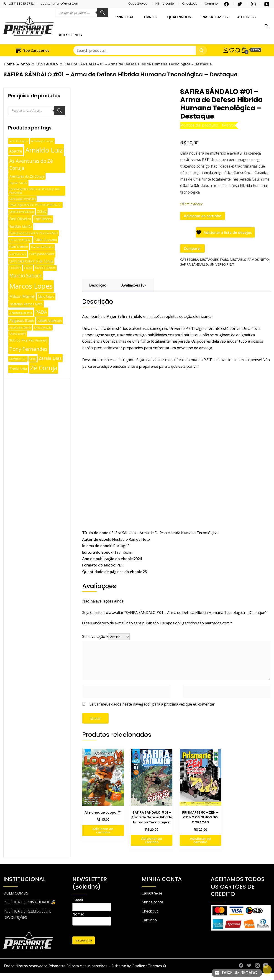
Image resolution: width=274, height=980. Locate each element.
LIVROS (150, 17)
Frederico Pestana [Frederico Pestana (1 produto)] (20, 240)
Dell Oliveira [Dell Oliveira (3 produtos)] (20, 219)
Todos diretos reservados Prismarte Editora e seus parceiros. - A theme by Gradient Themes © (85, 966)
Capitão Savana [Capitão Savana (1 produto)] (18, 183)
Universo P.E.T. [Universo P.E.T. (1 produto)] (18, 359)
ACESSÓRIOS (70, 35)
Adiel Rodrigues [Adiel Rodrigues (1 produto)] (19, 141)
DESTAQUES (209, 260)
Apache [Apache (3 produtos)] (16, 151)
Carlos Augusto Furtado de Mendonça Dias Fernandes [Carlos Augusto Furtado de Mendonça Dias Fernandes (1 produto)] (35, 191)
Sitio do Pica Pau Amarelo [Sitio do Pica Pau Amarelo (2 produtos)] (28, 340)
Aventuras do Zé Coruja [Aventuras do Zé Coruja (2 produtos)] (27, 176)
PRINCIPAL (125, 17)
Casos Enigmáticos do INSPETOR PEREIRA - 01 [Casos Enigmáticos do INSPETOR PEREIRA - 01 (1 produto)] (35, 205)
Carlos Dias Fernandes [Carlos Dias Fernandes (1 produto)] (22, 199)
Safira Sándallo (194, 264)
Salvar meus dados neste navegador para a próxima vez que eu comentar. (152, 704)
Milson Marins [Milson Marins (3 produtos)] (22, 296)
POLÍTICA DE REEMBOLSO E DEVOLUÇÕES (27, 914)
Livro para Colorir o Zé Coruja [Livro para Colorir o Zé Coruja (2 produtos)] (31, 261)
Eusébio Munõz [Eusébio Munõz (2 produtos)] (21, 226)
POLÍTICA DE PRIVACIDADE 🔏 (29, 902)
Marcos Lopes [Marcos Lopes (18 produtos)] (31, 286)
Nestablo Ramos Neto (249, 260)
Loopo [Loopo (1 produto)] (28, 268)
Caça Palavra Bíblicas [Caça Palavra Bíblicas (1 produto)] (22, 212)
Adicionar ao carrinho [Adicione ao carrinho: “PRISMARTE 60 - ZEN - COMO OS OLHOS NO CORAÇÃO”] (200, 840)
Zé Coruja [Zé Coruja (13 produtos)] (44, 368)
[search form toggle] (266, 26)
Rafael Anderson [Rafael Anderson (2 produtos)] (50, 321)
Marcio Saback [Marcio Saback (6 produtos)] (26, 275)
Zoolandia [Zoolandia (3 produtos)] (18, 369)
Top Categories (33, 50)
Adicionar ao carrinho (203, 216)
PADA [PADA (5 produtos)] (41, 312)
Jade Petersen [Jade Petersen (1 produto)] (18, 254)
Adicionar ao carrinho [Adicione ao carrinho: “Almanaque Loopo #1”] (103, 830)
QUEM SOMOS (16, 893)
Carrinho (211, 4)
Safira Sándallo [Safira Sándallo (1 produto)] (43, 328)
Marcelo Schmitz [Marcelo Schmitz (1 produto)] (45, 268)
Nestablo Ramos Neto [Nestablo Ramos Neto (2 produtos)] (26, 304)
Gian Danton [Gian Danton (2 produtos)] (19, 247)
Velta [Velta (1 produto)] (33, 359)
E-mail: (78, 900)
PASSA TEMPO (214, 17)
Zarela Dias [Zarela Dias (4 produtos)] (50, 358)
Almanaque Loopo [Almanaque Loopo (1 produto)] (42, 141)
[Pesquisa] (102, 13)
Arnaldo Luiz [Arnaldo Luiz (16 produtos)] (44, 150)
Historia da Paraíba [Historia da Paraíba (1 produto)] (42, 247)
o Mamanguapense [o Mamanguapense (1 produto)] (21, 313)
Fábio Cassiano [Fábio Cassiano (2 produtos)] (46, 240)
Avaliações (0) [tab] (134, 285)
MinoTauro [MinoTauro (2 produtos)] (46, 296)
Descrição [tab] (98, 285)
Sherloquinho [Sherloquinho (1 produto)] (18, 334)
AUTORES (245, 17)
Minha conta (165, 4)
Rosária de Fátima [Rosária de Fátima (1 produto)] (20, 328)
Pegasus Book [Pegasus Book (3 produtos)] (22, 320)
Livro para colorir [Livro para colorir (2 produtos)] (42, 254)
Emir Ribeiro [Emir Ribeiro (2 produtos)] (43, 219)
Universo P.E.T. (223, 264)
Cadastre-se (138, 4)
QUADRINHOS (179, 17)
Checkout (189, 4)
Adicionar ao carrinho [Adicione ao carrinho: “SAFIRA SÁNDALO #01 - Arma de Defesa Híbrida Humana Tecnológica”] (152, 840)
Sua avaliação (95, 636)
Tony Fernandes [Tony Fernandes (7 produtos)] (28, 349)
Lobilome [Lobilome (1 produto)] (15, 268)
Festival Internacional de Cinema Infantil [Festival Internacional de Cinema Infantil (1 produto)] (34, 233)
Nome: (78, 914)
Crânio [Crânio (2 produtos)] (42, 211)
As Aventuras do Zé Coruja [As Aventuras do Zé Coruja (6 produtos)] (31, 164)
